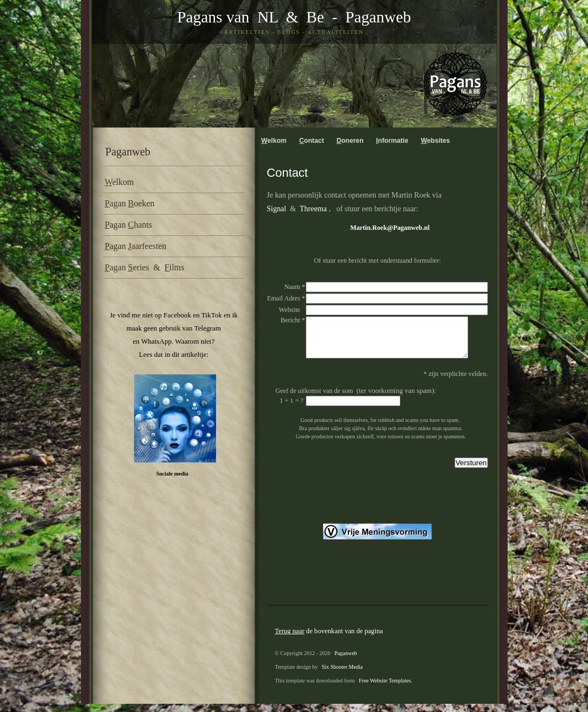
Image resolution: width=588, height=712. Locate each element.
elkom (120, 182)
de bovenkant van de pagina (329, 639)
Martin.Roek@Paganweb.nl (390, 228)
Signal (277, 209)
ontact (312, 141)
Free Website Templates (385, 689)
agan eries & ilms (145, 267)
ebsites (435, 141)
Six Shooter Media (342, 675)
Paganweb (378, 17)
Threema (313, 209)
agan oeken (130, 203)
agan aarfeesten (136, 246)
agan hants (129, 225)
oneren (350, 141)
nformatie (392, 141)
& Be (301, 17)
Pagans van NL (228, 17)
